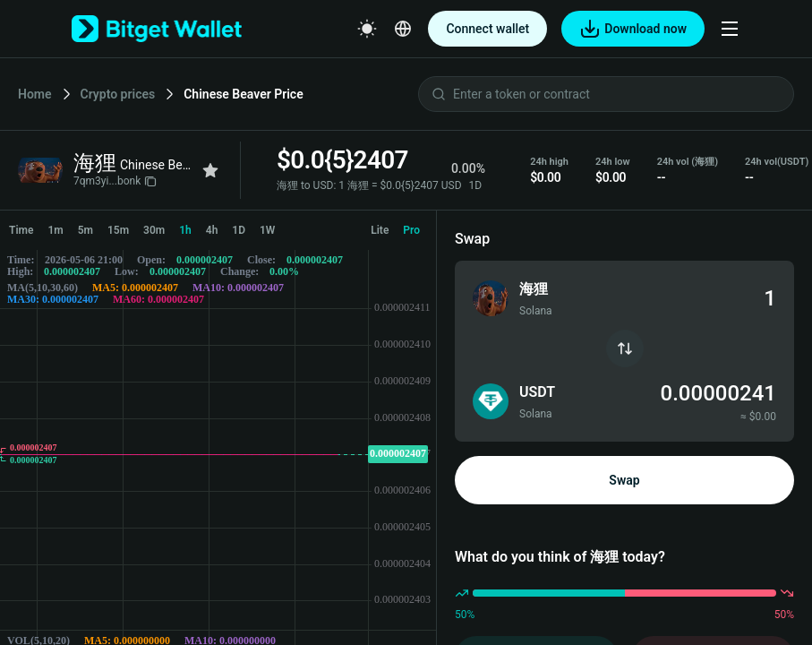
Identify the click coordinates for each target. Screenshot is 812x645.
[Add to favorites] (210, 170)
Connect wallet (487, 29)
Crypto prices (118, 94)
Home (35, 94)
